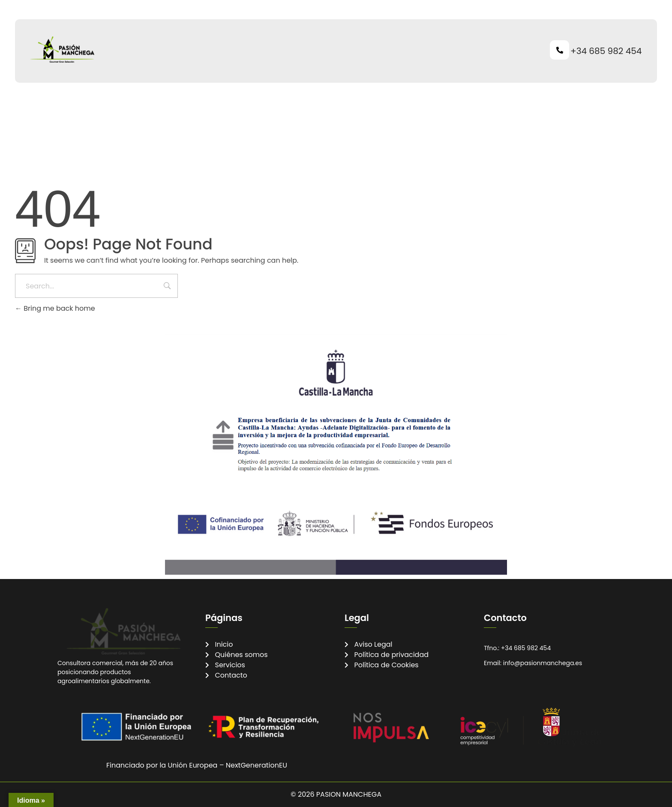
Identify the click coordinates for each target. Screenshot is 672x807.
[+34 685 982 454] (559, 50)
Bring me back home (55, 308)
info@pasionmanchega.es (543, 663)
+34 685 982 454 (606, 51)
